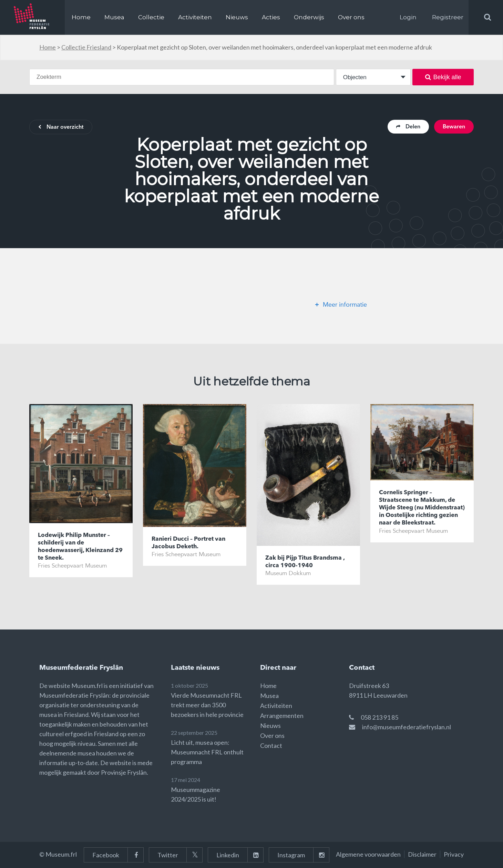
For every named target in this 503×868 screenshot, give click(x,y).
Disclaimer (422, 854)
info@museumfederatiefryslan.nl (407, 727)
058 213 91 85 (379, 717)
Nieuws (237, 17)
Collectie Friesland (86, 47)
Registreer (448, 17)
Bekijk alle (443, 77)
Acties (271, 17)
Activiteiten (195, 17)
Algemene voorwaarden (368, 854)
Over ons (351, 17)
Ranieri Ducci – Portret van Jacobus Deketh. (188, 543)
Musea (114, 17)
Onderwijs (309, 17)
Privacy (454, 854)
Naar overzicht (61, 127)
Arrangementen (282, 716)
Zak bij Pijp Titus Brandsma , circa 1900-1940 (305, 562)
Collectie (151, 17)
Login (408, 17)
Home (81, 17)
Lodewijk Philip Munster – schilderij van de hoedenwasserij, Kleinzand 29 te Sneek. (80, 547)
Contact (271, 745)
